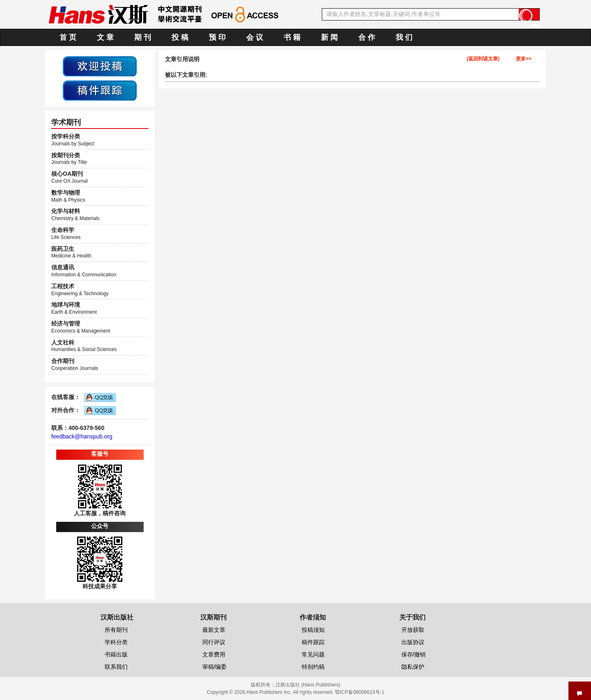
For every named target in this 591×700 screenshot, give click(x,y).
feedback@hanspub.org (82, 436)
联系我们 (116, 667)
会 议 (255, 37)
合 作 (367, 37)
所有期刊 (116, 630)
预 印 (217, 37)
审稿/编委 (215, 667)
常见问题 (313, 654)
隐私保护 (413, 667)
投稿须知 (313, 630)
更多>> (524, 59)
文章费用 (214, 654)
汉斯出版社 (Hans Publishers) (308, 685)
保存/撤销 (414, 654)
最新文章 (214, 630)
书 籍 (292, 37)
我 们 (404, 37)
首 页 (68, 37)
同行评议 (214, 642)
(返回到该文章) (483, 59)
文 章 (105, 37)
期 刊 (143, 37)
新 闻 (329, 37)
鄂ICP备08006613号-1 (360, 692)
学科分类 (116, 642)
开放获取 (413, 630)
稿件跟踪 (313, 642)
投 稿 (180, 37)
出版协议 (413, 642)
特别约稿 (313, 667)
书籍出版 (116, 654)
